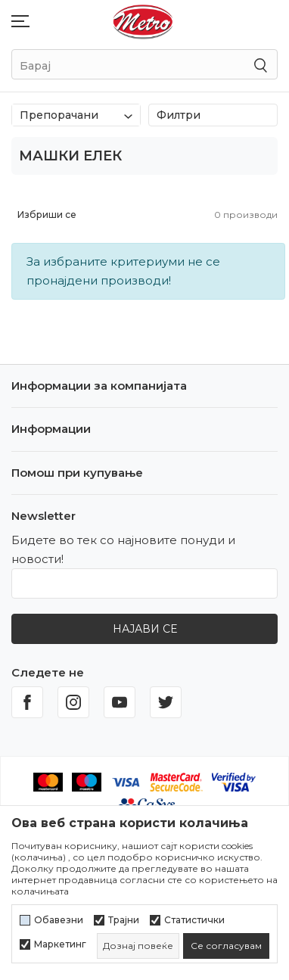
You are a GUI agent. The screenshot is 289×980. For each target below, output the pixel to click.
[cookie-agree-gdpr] (226, 946)
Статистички (194, 920)
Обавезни (59, 920)
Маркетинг (60, 944)
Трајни (124, 920)
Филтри (213, 115)
